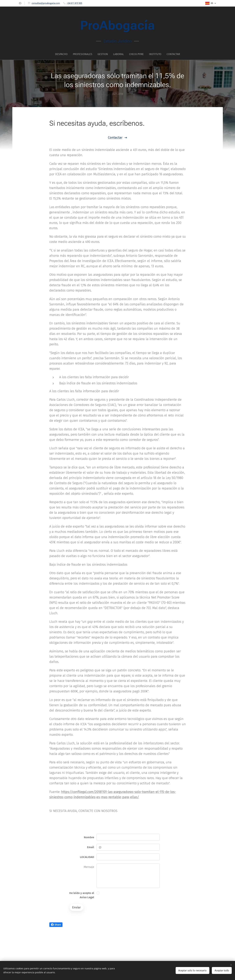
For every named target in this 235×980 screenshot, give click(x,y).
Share (56, 925)
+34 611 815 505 (74, 3)
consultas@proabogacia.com (46, 3)
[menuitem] (63, 54)
